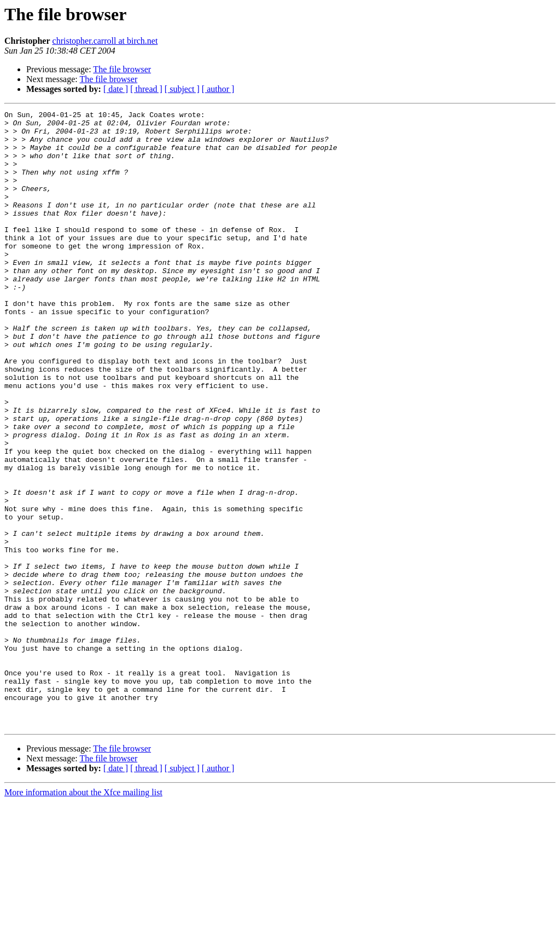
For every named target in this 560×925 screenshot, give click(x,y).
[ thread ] (146, 89)
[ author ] (218, 89)
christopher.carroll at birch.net (105, 41)
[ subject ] (182, 89)
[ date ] (116, 89)
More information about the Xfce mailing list (83, 915)
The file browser (122, 69)
